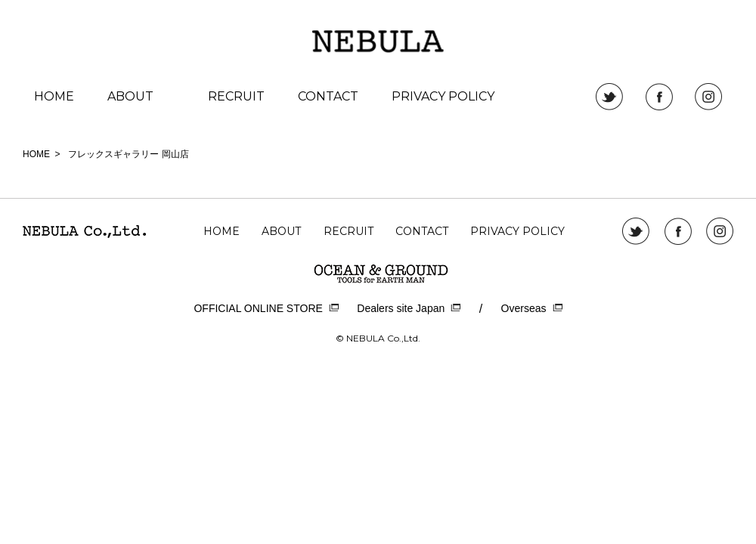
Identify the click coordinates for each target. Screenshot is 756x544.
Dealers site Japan (409, 309)
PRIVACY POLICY (443, 96)
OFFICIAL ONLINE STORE (266, 309)
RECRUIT (236, 96)
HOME (54, 96)
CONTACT (328, 96)
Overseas (532, 309)
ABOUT (130, 96)
